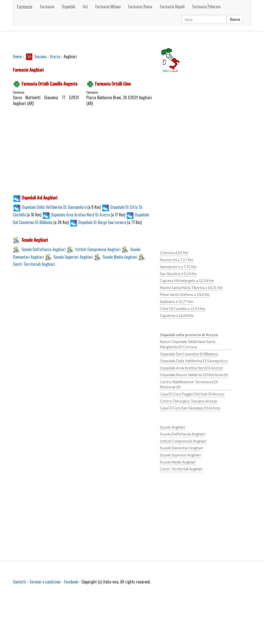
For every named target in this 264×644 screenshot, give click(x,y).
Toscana (40, 56)
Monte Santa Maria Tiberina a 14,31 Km (191, 288)
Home (17, 56)
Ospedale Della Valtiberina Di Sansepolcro (50, 207)
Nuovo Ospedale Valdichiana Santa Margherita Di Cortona (188, 344)
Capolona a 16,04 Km (177, 316)
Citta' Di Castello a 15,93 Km (183, 309)
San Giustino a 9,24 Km (178, 274)
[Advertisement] (98, 153)
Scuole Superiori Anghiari (73, 257)
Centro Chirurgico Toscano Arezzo (188, 401)
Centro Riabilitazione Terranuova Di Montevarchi (189, 385)
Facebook (71, 582)
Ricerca (235, 19)
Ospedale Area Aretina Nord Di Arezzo (77, 215)
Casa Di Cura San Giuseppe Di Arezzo (190, 408)
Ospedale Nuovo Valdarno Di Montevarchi (194, 375)
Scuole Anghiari (172, 427)
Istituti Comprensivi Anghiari (98, 249)
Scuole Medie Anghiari (120, 257)
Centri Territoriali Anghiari (34, 264)
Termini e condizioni (45, 582)
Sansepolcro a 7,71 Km (178, 267)
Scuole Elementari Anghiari (181, 448)
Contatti (19, 582)
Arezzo (55, 56)
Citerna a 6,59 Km (174, 253)
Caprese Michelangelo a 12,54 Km (187, 281)
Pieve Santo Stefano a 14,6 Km (185, 295)
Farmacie (25, 7)
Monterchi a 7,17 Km (176, 260)
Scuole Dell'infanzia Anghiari (44, 249)
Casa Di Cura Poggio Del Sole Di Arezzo (192, 394)
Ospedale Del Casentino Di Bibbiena (189, 354)
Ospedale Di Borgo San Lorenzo (98, 222)
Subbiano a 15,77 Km (176, 302)
